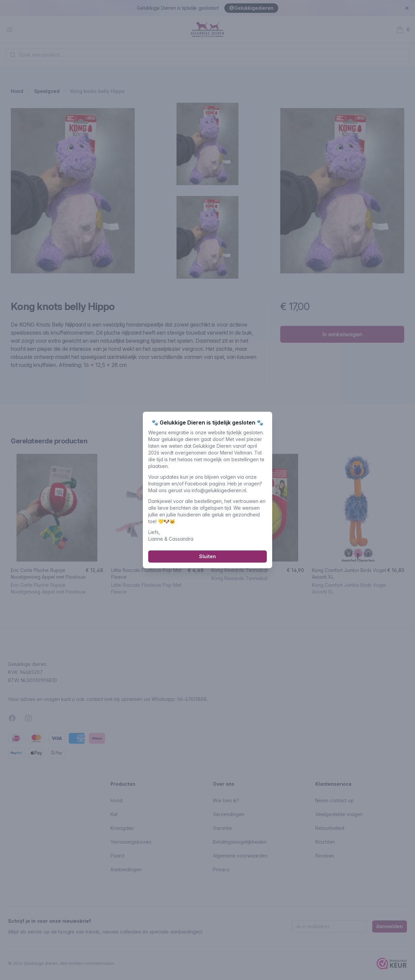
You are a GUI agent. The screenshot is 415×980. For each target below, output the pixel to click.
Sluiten (207, 559)
